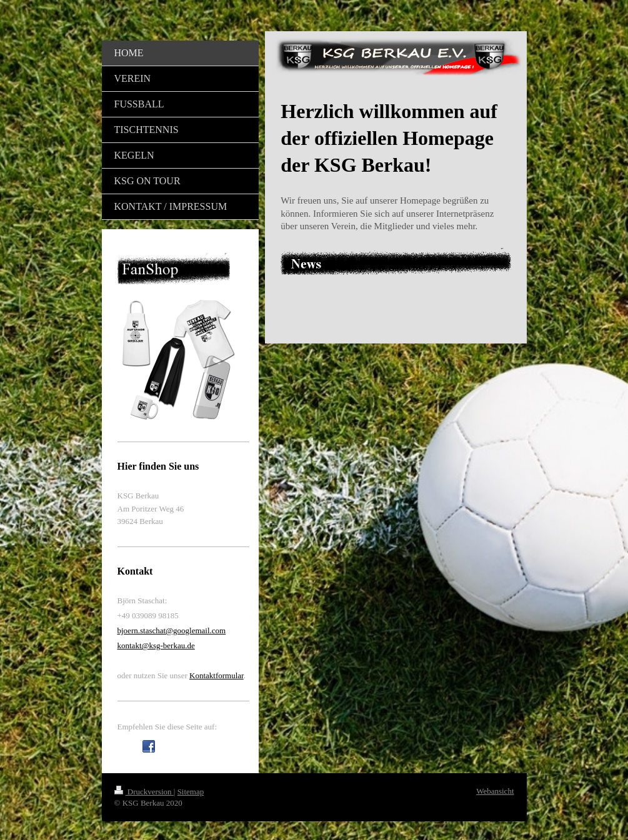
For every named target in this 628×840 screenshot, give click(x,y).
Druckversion (144, 792)
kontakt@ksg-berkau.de (156, 645)
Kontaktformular (217, 675)
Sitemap (191, 792)
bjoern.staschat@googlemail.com (172, 630)
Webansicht (495, 791)
